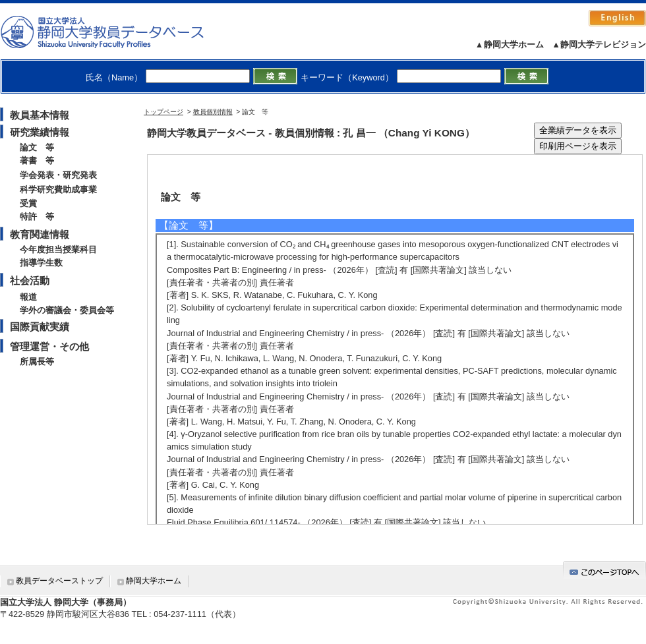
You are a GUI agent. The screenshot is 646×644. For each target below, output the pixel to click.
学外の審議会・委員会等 (67, 310)
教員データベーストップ (59, 581)
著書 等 (37, 161)
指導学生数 (41, 263)
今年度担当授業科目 (58, 249)
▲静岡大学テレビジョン (599, 44)
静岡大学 (116, 32)
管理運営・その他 (49, 346)
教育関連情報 (40, 234)
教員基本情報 (40, 115)
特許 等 (37, 217)
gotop (604, 570)
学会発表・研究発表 (58, 175)
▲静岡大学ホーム (510, 44)
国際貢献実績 (40, 327)
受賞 (28, 203)
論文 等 (37, 147)
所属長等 (37, 362)
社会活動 (30, 280)
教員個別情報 (213, 112)
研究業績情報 (40, 132)
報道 (28, 297)
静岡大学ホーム (154, 581)
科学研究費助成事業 (58, 190)
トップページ (163, 112)
